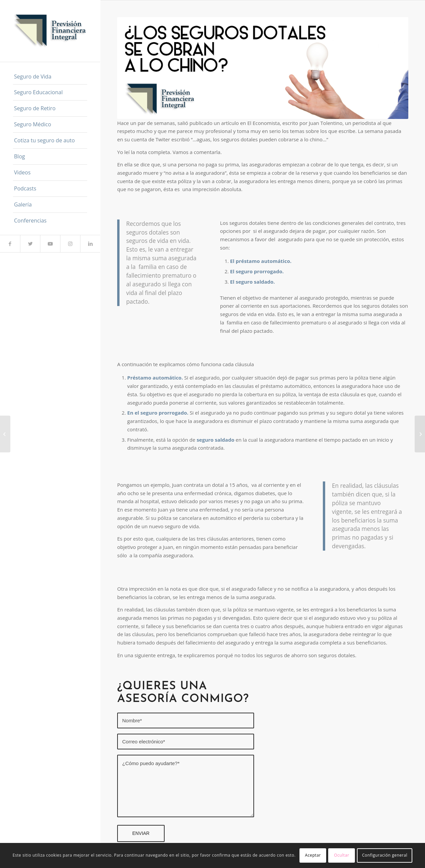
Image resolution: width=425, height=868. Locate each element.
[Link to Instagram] (70, 244)
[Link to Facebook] (10, 244)
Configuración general (385, 855)
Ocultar (342, 855)
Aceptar (313, 855)
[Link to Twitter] (30, 244)
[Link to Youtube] (50, 244)
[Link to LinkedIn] (90, 244)
